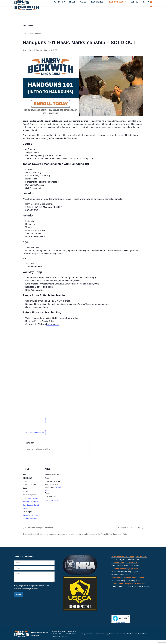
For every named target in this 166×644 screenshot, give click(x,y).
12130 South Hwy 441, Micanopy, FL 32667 (62, 2)
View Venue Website (52, 504)
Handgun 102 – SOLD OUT (130, 532)
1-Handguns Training (30, 502)
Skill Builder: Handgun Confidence (39, 532)
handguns (33, 522)
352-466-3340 (20, 2)
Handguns (26, 506)
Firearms (26, 522)
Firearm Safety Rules (44, 325)
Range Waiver (53, 328)
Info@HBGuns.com (36, 2)
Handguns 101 (36, 506)
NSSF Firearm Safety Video (65, 322)
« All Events (28, 30)
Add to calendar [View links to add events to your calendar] (35, 436)
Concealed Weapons (30, 519)
